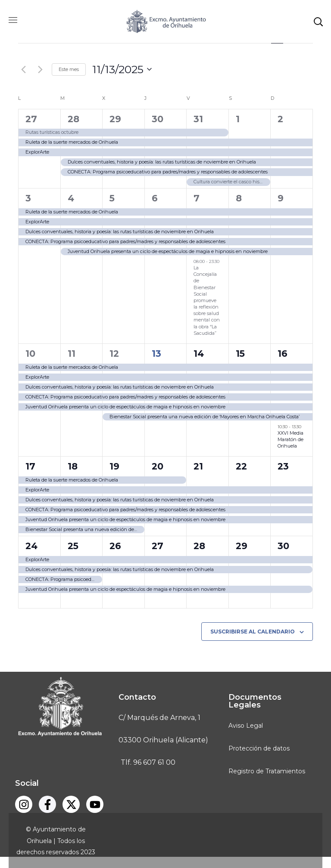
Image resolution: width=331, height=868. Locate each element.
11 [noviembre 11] (72, 354)
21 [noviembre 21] (198, 466)
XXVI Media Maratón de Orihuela (290, 439)
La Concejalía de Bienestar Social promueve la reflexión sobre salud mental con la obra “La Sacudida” (207, 300)
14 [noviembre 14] (199, 354)
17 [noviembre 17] (30, 466)
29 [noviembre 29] (242, 546)
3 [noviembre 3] (28, 198)
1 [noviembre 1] (238, 119)
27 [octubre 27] (31, 119)
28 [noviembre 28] (199, 546)
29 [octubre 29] (115, 119)
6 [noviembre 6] (155, 198)
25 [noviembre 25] (73, 546)
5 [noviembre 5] (112, 198)
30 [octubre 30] (158, 119)
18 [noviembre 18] (73, 466)
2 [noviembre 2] (280, 119)
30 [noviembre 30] (283, 546)
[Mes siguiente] (40, 69)
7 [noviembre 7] (197, 198)
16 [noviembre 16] (283, 354)
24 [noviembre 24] (31, 546)
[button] (318, 22)
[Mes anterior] (23, 69)
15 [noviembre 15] (240, 354)
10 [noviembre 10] (30, 354)
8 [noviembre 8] (239, 198)
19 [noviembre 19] (114, 466)
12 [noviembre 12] (114, 354)
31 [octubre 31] (198, 119)
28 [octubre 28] (73, 119)
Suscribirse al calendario (253, 632)
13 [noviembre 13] (156, 354)
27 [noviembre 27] (158, 546)
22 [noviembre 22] (241, 466)
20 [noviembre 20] (158, 466)
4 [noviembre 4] (71, 198)
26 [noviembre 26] (115, 546)
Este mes (69, 69)
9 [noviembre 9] (281, 198)
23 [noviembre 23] (283, 466)
